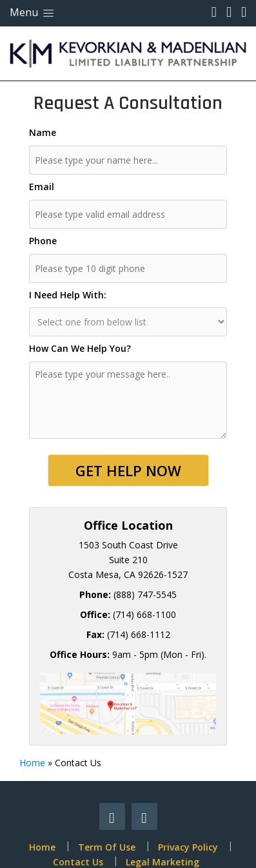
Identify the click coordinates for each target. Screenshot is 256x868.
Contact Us (78, 862)
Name (43, 132)
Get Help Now (128, 470)
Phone (43, 241)
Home (32, 763)
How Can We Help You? (80, 348)
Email (42, 187)
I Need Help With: (68, 295)
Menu (33, 12)
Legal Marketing (162, 862)
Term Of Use (107, 847)
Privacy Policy (188, 847)
